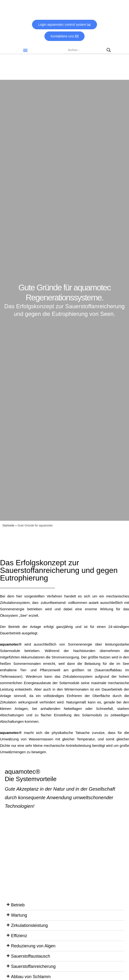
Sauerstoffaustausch (31, 956)
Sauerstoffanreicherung (33, 966)
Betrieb (18, 905)
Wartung (19, 915)
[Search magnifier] (109, 50)
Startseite (8, 525)
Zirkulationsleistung (29, 925)
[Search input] (86, 50)
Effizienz (19, 936)
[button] (25, 50)
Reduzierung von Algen (33, 946)
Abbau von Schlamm (31, 977)
